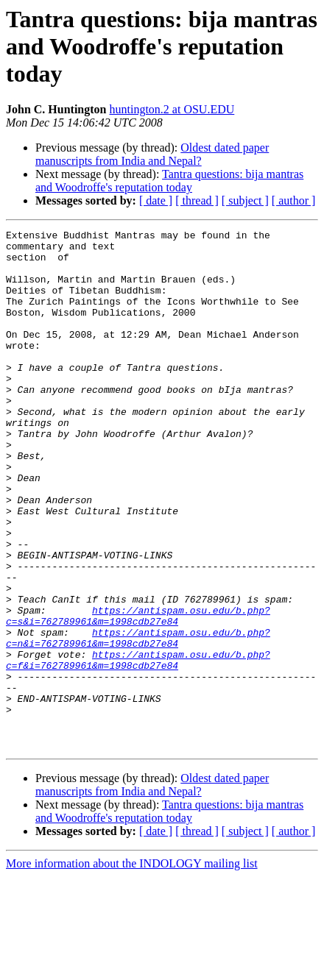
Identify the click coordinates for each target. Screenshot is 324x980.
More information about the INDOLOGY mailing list (132, 967)
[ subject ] (245, 200)
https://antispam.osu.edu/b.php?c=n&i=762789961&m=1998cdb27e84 (138, 720)
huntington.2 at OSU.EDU (172, 109)
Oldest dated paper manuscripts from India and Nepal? (152, 154)
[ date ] (156, 200)
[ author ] (294, 200)
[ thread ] (197, 200)
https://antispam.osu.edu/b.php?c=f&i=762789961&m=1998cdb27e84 (138, 747)
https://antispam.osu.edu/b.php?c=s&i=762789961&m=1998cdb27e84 (138, 694)
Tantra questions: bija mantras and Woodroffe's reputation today (169, 181)
